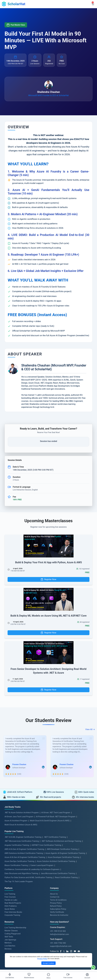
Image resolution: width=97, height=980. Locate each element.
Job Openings (10, 942)
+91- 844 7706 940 (58, 945)
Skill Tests (9, 939)
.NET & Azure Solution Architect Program (22, 815)
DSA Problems (11, 908)
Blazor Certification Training (16, 868)
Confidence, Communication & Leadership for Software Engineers (32, 872)
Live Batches (10, 948)
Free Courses (10, 899)
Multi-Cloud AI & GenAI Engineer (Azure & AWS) (50, 823)
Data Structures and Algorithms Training (21, 876)
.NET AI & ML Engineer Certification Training (23, 839)
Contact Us (55, 899)
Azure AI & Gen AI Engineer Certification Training (25, 860)
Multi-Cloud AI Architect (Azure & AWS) (21, 827)
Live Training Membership (15, 930)
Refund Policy (56, 908)
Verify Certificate (57, 914)
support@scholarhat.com (61, 948)
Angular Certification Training (17, 847)
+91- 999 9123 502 (58, 933)
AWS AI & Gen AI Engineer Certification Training (24, 851)
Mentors (8, 945)
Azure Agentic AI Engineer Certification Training (65, 855)
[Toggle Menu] (48, 975)
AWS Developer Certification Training (62, 851)
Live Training (10, 896)
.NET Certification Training (55, 839)
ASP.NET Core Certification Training (46, 847)
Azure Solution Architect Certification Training (56, 864)
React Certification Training (66, 880)
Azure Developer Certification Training (63, 860)
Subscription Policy (58, 911)
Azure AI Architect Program (16, 823)
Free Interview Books (13, 914)
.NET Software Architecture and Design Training (61, 843)
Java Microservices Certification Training (58, 876)
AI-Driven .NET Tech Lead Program (56, 815)
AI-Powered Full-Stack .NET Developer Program (56, 819)
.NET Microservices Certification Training (22, 843)
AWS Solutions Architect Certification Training (24, 855)
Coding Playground (13, 936)
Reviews (8, 951)
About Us (54, 896)
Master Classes (11, 933)
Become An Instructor (59, 917)
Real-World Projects (13, 905)
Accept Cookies (48, 963)
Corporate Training (12, 917)
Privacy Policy (56, 905)
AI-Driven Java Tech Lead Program (19, 819)
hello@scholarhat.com (59, 937)
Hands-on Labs (11, 902)
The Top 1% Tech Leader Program (19, 884)
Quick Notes (10, 911)
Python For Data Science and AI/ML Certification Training (28, 880)
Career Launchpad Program (42, 868)
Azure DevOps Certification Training (19, 864)
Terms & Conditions (58, 902)
